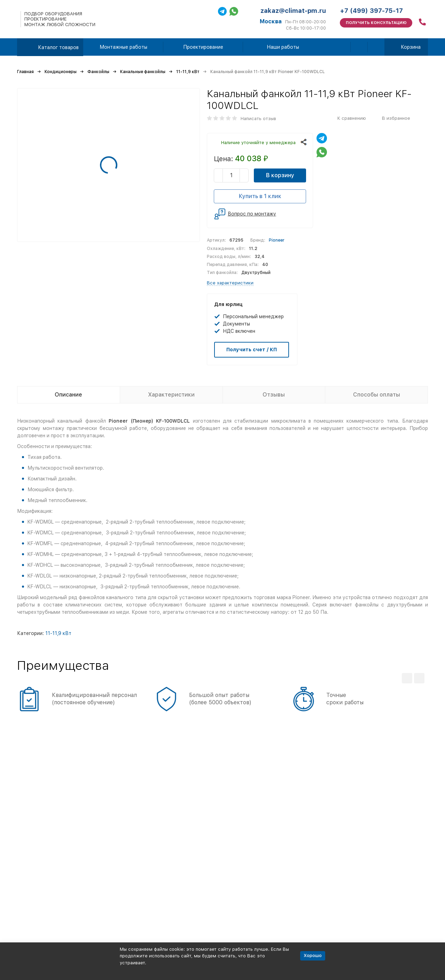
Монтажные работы (123, 47)
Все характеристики (230, 283)
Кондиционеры (61, 72)
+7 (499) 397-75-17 (371, 11)
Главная (25, 72)
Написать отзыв (258, 119)
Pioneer (277, 240)
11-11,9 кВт (188, 72)
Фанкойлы (98, 72)
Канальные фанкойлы (143, 72)
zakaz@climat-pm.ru (293, 11)
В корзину (280, 175)
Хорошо (313, 955)
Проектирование (203, 47)
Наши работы (283, 47)
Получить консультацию (376, 23)
